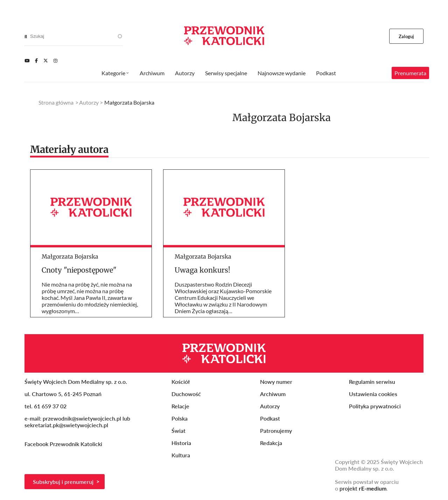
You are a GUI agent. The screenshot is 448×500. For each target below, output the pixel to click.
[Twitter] (46, 61)
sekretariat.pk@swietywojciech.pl (66, 425)
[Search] (26, 36)
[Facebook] (36, 61)
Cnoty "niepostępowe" (79, 270)
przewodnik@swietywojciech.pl (82, 418)
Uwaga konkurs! (202, 270)
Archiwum (152, 73)
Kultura (181, 455)
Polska (180, 418)
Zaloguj (407, 36)
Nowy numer (276, 382)
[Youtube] (27, 61)
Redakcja (271, 443)
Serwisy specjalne (226, 73)
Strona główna (56, 102)
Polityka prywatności (375, 406)
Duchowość (186, 394)
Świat (178, 431)
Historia (181, 443)
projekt (363, 488)
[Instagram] (55, 61)
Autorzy (185, 73)
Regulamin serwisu (372, 382)
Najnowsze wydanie (282, 73)
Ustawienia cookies (373, 394)
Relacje (180, 406)
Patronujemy (276, 431)
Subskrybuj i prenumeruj (63, 482)
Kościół (181, 382)
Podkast (326, 73)
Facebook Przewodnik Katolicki (64, 444)
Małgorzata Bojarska (70, 256)
